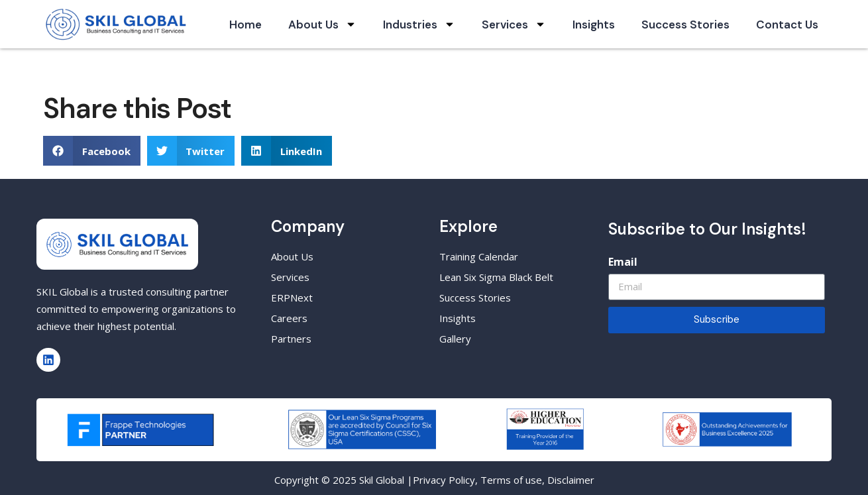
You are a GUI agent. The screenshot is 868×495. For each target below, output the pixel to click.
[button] (92, 151)
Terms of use (511, 480)
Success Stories (685, 25)
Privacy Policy (444, 480)
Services (514, 24)
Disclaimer (571, 480)
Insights (594, 25)
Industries (419, 24)
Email (623, 262)
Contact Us (787, 25)
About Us (322, 24)
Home (245, 25)
